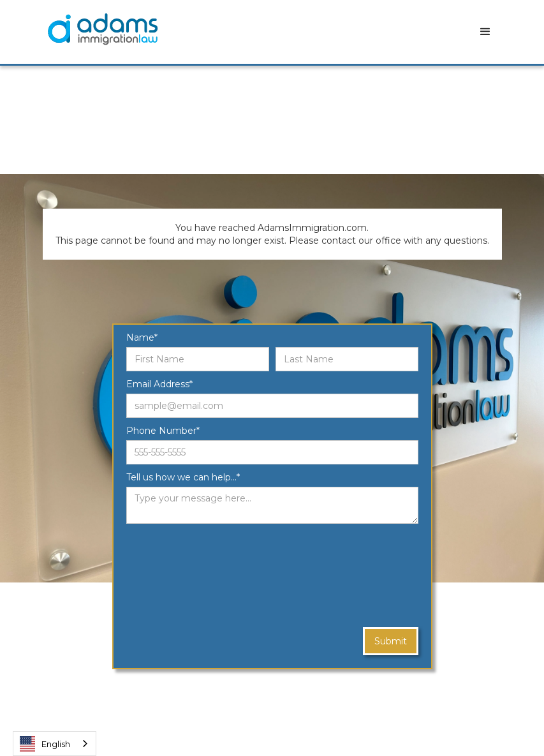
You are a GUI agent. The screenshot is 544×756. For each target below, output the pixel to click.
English (45, 744)
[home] (103, 29)
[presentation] (179, 576)
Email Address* (159, 384)
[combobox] (55, 744)
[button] (485, 32)
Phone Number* (163, 431)
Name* (142, 337)
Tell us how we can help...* (183, 477)
